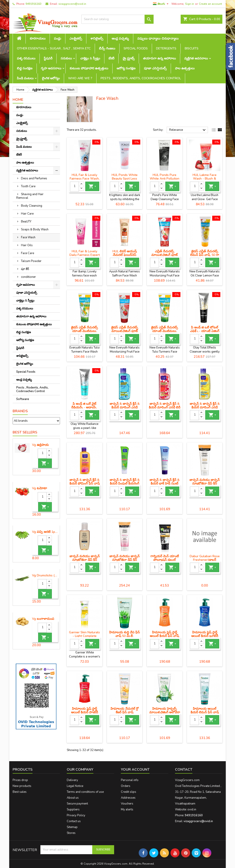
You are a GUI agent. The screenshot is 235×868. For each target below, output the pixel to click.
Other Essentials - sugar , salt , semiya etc (54, 48)
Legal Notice (75, 786)
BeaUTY (26, 222)
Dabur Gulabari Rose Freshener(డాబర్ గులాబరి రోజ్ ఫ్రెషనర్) (205, 560)
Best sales (20, 792)
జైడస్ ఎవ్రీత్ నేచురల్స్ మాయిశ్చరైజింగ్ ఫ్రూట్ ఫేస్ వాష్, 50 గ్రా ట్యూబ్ (124, 331)
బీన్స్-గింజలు (107, 48)
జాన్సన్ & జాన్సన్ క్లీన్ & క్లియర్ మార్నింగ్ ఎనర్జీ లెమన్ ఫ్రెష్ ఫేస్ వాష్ (205, 407)
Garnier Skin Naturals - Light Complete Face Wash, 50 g (84, 636)
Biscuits (192, 48)
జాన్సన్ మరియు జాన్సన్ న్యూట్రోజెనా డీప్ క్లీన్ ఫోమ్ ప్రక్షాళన (205, 483)
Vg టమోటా (39, 488)
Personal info (130, 780)
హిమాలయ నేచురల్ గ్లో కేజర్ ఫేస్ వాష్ (124, 710)
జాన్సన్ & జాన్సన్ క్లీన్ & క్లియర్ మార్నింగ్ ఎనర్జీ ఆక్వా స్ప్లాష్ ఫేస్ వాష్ (125, 407)
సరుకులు (66, 58)
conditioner (28, 277)
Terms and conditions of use (85, 792)
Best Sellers (25, 432)
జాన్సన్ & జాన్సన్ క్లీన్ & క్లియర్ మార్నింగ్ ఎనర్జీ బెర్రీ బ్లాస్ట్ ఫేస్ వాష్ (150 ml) (165, 407)
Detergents (166, 48)
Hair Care (27, 214)
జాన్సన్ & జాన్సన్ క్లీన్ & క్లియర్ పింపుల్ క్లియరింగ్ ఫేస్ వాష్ (125, 483)
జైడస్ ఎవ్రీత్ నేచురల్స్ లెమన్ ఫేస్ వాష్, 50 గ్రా (205, 253)
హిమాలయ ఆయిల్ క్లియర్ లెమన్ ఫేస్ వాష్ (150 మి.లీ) (205, 712)
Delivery (72, 780)
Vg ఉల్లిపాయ (40, 445)
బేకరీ (111, 58)
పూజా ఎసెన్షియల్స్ (155, 68)
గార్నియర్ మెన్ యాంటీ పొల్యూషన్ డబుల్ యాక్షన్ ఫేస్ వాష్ (165, 560)
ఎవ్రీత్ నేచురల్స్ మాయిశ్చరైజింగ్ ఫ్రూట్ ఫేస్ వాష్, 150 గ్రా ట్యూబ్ (165, 255)
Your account (135, 770)
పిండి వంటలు (25, 78)
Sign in (190, 4)
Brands (20, 411)
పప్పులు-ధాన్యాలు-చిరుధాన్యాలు (158, 39)
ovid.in (192, 810)
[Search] (117, 19)
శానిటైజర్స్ (97, 39)
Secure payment (77, 804)
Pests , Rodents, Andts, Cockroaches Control (141, 78)
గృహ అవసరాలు (51, 68)
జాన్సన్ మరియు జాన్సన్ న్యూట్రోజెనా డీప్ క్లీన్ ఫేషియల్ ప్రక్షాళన (85, 560)
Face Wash (28, 237)
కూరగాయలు (38, 39)
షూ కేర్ (25, 269)
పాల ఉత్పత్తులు (185, 68)
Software (23, 399)
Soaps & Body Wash (35, 229)
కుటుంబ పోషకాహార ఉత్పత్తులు (89, 68)
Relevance (188, 130)
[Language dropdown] (161, 4)
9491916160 (33, 4)
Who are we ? (80, 78)
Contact (184, 770)
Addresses (128, 798)
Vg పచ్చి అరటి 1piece (45, 532)
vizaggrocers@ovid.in (72, 4)
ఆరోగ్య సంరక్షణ (126, 68)
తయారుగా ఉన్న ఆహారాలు (159, 58)
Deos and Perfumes (34, 178)
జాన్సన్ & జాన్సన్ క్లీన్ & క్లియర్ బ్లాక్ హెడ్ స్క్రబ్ (165, 482)
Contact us (74, 821)
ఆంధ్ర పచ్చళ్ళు (120, 39)
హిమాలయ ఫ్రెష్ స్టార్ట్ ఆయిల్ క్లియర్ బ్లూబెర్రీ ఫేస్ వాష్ (205, 636)
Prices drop (20, 780)
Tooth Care (28, 186)
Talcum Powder (31, 261)
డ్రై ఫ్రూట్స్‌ (129, 58)
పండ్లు (58, 39)
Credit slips (129, 792)
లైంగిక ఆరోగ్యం (51, 78)
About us (73, 798)
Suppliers (73, 810)
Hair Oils (27, 245)
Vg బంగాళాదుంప (43, 619)
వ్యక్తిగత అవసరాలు (196, 58)
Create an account (210, 4)
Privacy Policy (76, 815)
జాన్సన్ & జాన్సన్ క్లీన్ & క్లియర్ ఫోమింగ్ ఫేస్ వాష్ (85, 482)
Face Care (28, 253)
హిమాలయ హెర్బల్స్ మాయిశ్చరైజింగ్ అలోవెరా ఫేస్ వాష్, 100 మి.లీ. (165, 712)
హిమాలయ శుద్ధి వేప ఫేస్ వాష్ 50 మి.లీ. (124, 634)
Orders (126, 786)
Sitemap (72, 827)
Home (18, 100)
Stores (71, 833)
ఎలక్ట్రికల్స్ (76, 39)
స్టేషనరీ (48, 58)
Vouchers (127, 804)
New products (22, 786)
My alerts (127, 810)
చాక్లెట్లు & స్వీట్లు (90, 58)
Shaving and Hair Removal (30, 196)
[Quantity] (42, 454)
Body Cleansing (32, 206)
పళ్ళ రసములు (26, 58)
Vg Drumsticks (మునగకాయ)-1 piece (45, 576)
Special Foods (136, 48)
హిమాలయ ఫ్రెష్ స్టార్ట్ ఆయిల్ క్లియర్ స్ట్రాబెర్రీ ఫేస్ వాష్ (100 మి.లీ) (84, 712)
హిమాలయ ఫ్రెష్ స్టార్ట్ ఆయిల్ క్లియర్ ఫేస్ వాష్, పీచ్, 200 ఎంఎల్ (165, 636)
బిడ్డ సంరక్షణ (25, 68)
